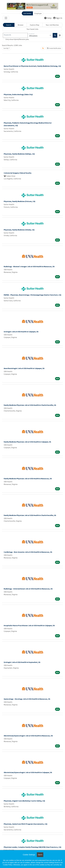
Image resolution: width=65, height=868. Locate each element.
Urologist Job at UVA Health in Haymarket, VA (22, 662)
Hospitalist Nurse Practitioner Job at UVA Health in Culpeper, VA (29, 625)
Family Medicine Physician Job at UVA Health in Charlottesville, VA (30, 405)
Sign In (58, 18)
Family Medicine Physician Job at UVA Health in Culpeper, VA (27, 442)
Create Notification (54, 48)
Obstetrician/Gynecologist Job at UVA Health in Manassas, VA (28, 736)
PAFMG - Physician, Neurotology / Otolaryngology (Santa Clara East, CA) (32, 295)
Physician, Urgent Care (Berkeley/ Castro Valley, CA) (24, 801)
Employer (38, 13)
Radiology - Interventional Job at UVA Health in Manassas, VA (28, 589)
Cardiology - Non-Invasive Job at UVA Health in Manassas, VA (28, 552)
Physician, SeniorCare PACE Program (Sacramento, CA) (26, 824)
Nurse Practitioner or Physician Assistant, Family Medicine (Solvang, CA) (32, 66)
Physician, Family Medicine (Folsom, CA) (20, 201)
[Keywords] (15, 35)
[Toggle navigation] (6, 18)
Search (9, 25)
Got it (40, 855)
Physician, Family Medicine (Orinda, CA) (19, 230)
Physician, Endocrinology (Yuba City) (18, 94)
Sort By (6, 48)
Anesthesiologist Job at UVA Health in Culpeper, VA (24, 368)
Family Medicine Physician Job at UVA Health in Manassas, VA (28, 479)
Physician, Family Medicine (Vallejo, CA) (19, 154)
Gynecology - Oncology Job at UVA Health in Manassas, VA (27, 699)
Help (48, 18)
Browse (21, 25)
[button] (60, 35)
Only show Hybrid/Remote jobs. (17, 39)
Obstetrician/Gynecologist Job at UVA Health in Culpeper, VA (28, 772)
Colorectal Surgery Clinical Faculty (18, 173)
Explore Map (35, 25)
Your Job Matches (52, 25)
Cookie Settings (29, 855)
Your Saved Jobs (32, 29)
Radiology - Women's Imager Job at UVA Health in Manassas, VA (29, 266)
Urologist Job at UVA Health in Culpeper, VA (21, 332)
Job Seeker (27, 13)
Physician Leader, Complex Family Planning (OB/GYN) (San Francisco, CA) (32, 847)
